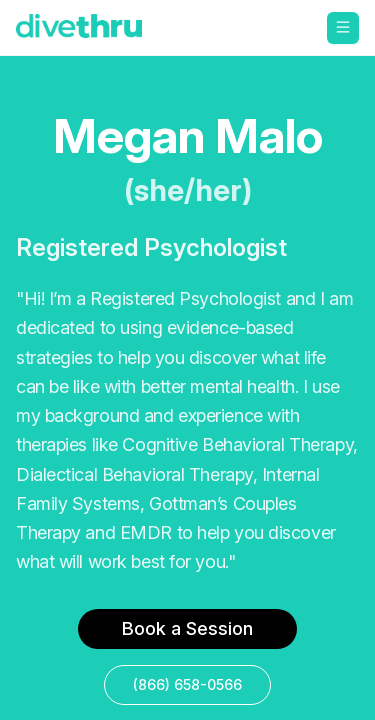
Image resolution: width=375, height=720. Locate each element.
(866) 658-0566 (187, 684)
